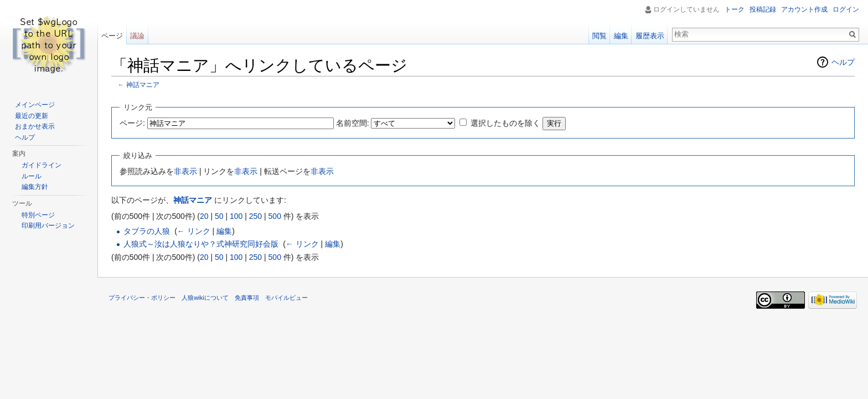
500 (275, 216)
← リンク (194, 231)
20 (204, 216)
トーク (735, 9)
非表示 (185, 171)
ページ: (132, 123)
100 (236, 216)
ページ (112, 36)
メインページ (35, 105)
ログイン (846, 9)
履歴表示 (650, 36)
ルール (32, 176)
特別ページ (38, 215)
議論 (137, 36)
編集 (224, 231)
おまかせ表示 (35, 126)
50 (219, 216)
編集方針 (35, 187)
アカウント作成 (804, 9)
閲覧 (600, 36)
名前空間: (353, 123)
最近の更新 (32, 116)
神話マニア (143, 85)
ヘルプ (843, 62)
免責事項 (247, 298)
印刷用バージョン (48, 226)
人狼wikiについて (205, 298)
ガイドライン (42, 165)
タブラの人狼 (147, 231)
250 (255, 216)
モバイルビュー (286, 298)
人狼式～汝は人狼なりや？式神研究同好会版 (201, 244)
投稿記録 (763, 9)
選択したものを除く (505, 123)
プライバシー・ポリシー (142, 298)
